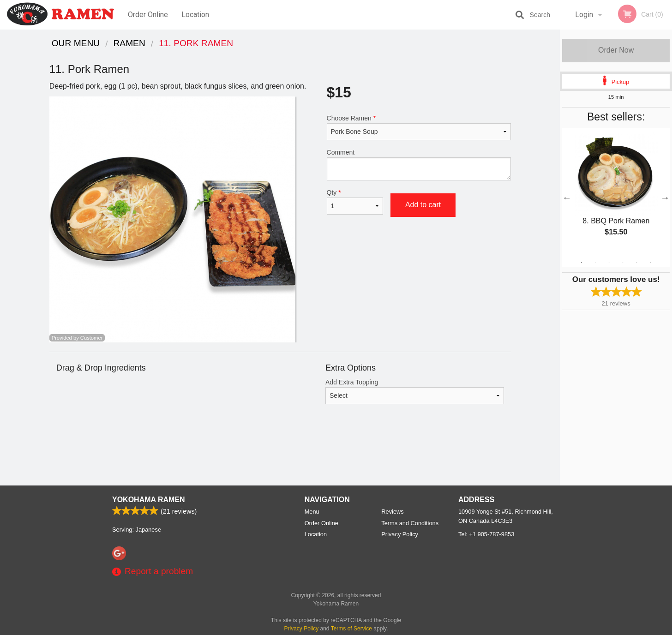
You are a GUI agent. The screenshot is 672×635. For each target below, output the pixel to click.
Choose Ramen (419, 127)
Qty (355, 202)
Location (195, 15)
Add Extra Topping (415, 391)
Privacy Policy (400, 534)
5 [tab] (637, 263)
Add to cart (423, 205)
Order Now (616, 50)
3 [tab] (609, 263)
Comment (419, 165)
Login (584, 15)
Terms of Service (351, 629)
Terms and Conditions (410, 523)
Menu (312, 512)
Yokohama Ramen (149, 500)
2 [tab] (595, 263)
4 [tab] (623, 263)
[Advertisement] (280, 455)
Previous (567, 198)
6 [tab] (651, 263)
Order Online (148, 15)
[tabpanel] (616, 192)
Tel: (486, 534)
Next (665, 198)
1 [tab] (582, 263)
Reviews (392, 512)
